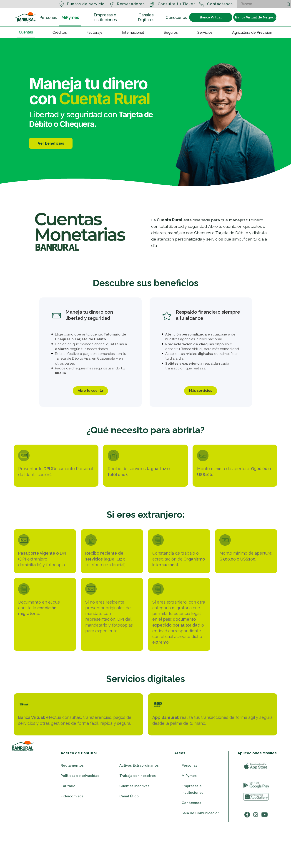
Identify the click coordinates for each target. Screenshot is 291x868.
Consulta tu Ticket (177, 4)
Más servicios (201, 392)
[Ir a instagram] (256, 856)
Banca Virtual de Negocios (256, 17)
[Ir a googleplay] (256, 827)
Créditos (60, 32)
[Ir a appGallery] (256, 838)
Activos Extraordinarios (139, 807)
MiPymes (70, 17)
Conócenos (176, 17)
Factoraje (94, 32)
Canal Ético (129, 838)
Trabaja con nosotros (138, 817)
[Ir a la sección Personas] (26, 17)
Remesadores (131, 4)
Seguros (171, 32)
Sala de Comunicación (201, 855)
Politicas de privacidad (80, 817)
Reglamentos (72, 807)
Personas (48, 17)
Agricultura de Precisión (252, 32)
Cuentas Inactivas (134, 827)
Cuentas (26, 32)
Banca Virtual (211, 17)
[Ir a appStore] (256, 808)
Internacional (133, 32)
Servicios (205, 32)
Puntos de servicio (86, 4)
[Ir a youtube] (264, 856)
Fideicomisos (72, 838)
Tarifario (68, 827)
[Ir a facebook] (247, 856)
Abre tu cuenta (90, 392)
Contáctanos (220, 4)
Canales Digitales (146, 17)
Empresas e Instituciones (105, 17)
